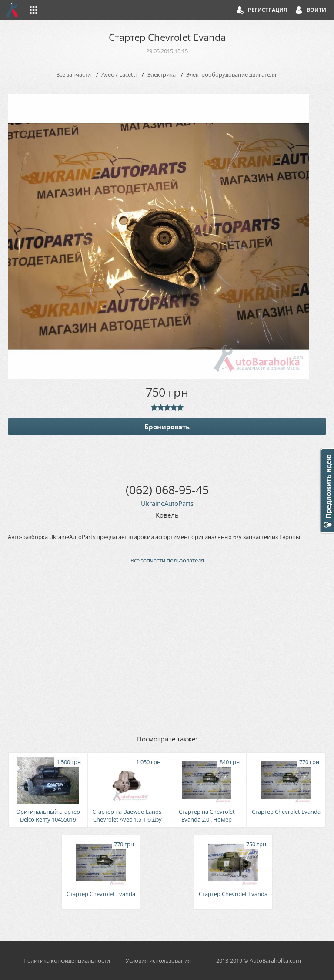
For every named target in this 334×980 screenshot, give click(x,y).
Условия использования (158, 960)
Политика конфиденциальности (67, 960)
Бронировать (167, 427)
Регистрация (267, 10)
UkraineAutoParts (167, 503)
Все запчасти (73, 74)
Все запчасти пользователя (167, 560)
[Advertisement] (167, 649)
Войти (316, 10)
